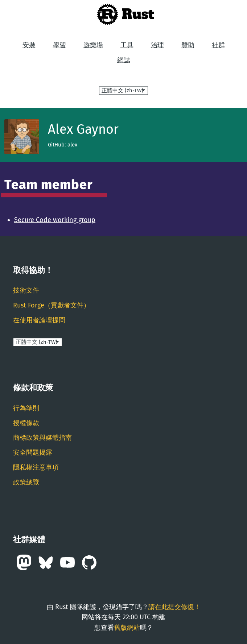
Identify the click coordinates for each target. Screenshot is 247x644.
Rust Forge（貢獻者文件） (52, 305)
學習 (59, 45)
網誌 (124, 60)
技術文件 (26, 290)
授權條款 (26, 423)
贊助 (188, 45)
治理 (157, 45)
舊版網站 (127, 628)
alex (72, 145)
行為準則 (26, 408)
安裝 (29, 45)
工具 (127, 45)
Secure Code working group (55, 220)
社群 (218, 45)
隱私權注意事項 (36, 467)
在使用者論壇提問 (39, 320)
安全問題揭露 (33, 452)
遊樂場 (93, 45)
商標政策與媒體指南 (42, 438)
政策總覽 (26, 482)
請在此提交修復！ (174, 607)
